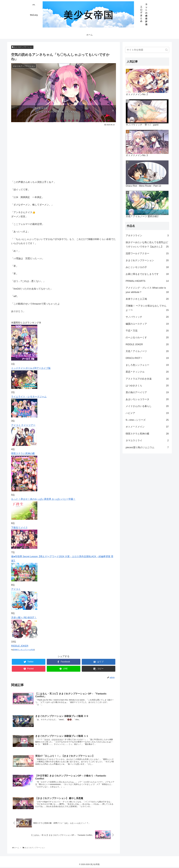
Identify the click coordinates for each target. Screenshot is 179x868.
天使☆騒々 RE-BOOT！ (24, 618)
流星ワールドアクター (147, 253)
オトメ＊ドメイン (147, 427)
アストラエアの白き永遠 (147, 379)
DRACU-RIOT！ (147, 358)
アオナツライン (147, 236)
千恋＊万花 (147, 331)
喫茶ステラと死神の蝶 (23, 453)
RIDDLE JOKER (20, 646)
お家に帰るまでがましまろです (147, 274)
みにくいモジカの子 (147, 267)
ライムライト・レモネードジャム (29, 397)
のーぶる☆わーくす (147, 337)
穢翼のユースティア (147, 324)
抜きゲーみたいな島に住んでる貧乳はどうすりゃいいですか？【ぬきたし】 (147, 245)
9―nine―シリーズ (147, 420)
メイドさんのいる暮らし (147, 406)
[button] (166, 50)
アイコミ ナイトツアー (23, 425)
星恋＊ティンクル (147, 372)
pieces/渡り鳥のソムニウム (147, 447)
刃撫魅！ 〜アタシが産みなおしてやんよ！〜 (147, 308)
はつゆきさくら (147, 386)
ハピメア (147, 413)
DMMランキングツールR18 (24, 650)
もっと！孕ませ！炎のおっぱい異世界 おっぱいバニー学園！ (43, 499)
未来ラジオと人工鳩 (147, 299)
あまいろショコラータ (147, 399)
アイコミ (16, 589)
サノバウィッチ (147, 317)
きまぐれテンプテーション (22, 47)
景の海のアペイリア (147, 392)
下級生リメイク (19, 528)
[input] (147, 50)
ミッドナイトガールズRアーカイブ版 (31, 368)
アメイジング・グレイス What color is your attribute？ (147, 290)
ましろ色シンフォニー (147, 365)
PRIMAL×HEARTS (147, 281)
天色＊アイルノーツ (147, 351)
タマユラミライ (147, 440)
